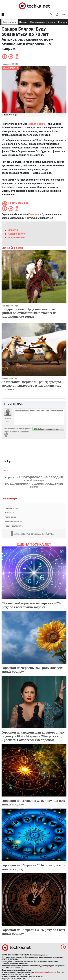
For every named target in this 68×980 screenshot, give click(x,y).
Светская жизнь (38, 22)
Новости (23, 22)
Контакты (10, 512)
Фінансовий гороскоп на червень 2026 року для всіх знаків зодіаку (31, 605)
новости (13, 230)
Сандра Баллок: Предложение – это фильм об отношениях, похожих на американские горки (29, 313)
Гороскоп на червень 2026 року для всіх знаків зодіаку (32, 670)
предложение (16, 237)
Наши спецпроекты (14, 526)
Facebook (34, 214)
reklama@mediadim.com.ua (45, 972)
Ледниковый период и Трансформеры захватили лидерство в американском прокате (31, 385)
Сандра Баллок (17, 234)
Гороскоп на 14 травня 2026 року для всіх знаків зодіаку (33, 932)
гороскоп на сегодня (44, 477)
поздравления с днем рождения (34, 483)
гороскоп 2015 (15, 477)
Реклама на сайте (13, 521)
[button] (57, 15)
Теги (6, 471)
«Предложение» (37, 124)
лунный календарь (34, 480)
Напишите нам (12, 508)
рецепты (34, 487)
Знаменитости (10, 22)
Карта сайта (11, 517)
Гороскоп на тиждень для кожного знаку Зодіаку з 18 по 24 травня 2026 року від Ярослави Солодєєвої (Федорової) (33, 736)
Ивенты (52, 22)
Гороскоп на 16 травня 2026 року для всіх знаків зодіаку (33, 802)
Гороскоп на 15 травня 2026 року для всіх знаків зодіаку (33, 867)
